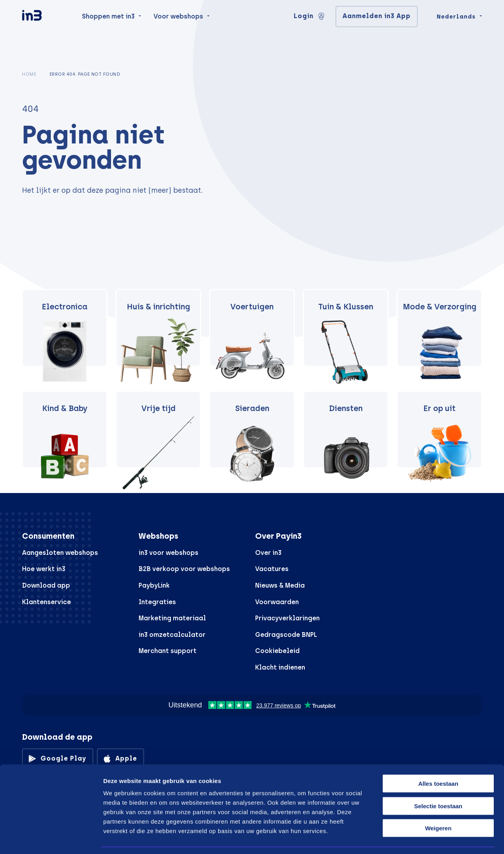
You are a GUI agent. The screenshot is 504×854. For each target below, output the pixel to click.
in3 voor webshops (169, 553)
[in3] (46, 33)
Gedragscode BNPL (286, 635)
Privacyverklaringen (287, 618)
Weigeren (438, 804)
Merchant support (168, 651)
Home (29, 74)
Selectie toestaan (438, 782)
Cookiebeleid (277, 651)
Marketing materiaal (172, 618)
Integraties (157, 602)
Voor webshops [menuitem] (178, 32)
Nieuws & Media (280, 585)
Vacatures (272, 569)
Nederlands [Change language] (456, 32)
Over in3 (268, 553)
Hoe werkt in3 (44, 569)
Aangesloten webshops (60, 553)
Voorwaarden (277, 602)
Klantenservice (46, 602)
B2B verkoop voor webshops (184, 569)
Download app (46, 585)
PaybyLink (154, 585)
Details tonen (422, 838)
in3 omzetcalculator (172, 635)
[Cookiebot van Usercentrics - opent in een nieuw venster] (51, 839)
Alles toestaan (438, 759)
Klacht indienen (280, 667)
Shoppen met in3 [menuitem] (108, 32)
